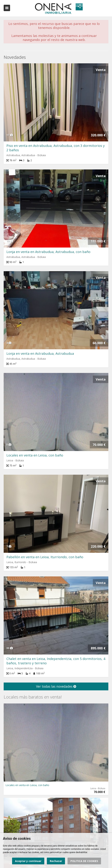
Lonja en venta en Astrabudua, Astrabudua (40, 353)
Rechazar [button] (56, 861)
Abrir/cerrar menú (7, 8)
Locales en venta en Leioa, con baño (35, 455)
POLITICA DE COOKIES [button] (84, 861)
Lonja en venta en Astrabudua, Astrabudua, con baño (48, 252)
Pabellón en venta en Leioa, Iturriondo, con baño (45, 557)
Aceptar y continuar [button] (28, 861)
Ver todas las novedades (56, 686)
